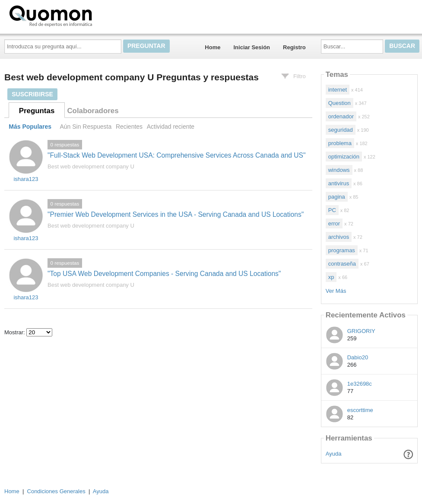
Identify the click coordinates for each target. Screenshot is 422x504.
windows (339, 170)
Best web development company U (91, 166)
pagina (337, 197)
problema (340, 143)
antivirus (339, 183)
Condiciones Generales (56, 491)
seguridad (341, 130)
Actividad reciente (171, 127)
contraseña (342, 264)
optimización (344, 157)
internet (338, 90)
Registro (294, 47)
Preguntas (37, 111)
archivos (339, 237)
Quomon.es (78, 15)
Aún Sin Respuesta (86, 127)
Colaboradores (93, 111)
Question (340, 103)
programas (342, 250)
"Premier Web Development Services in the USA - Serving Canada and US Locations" (176, 214)
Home (213, 47)
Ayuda (334, 454)
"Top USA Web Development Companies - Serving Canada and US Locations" (164, 274)
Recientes (129, 127)
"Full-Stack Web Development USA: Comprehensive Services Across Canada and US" (177, 155)
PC (332, 210)
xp (331, 277)
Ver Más (336, 291)
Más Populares (30, 127)
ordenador (341, 116)
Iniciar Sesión (252, 47)
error (334, 223)
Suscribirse (32, 94)
